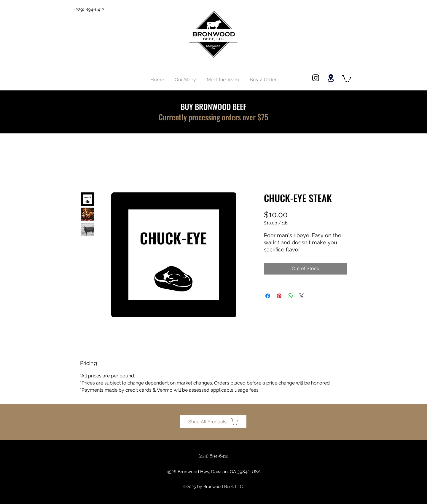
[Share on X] (302, 296)
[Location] (331, 78)
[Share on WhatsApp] (290, 296)
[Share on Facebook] (268, 296)
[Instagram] (316, 78)
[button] (346, 78)
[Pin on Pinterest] (279, 296)
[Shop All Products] (213, 422)
